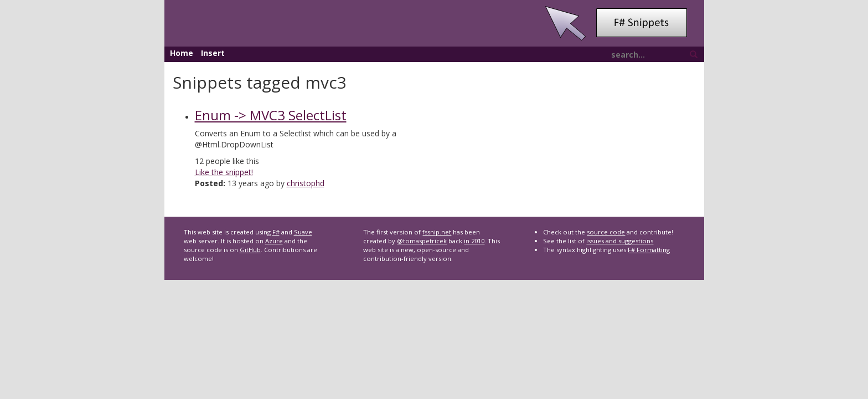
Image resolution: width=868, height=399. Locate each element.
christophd (306, 183)
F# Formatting (649, 250)
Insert (213, 53)
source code (606, 232)
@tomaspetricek (422, 241)
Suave (303, 232)
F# (276, 232)
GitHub (250, 250)
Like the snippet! (224, 172)
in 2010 (474, 241)
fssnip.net (437, 232)
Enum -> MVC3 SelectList (271, 115)
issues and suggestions (620, 241)
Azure (274, 241)
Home (182, 53)
